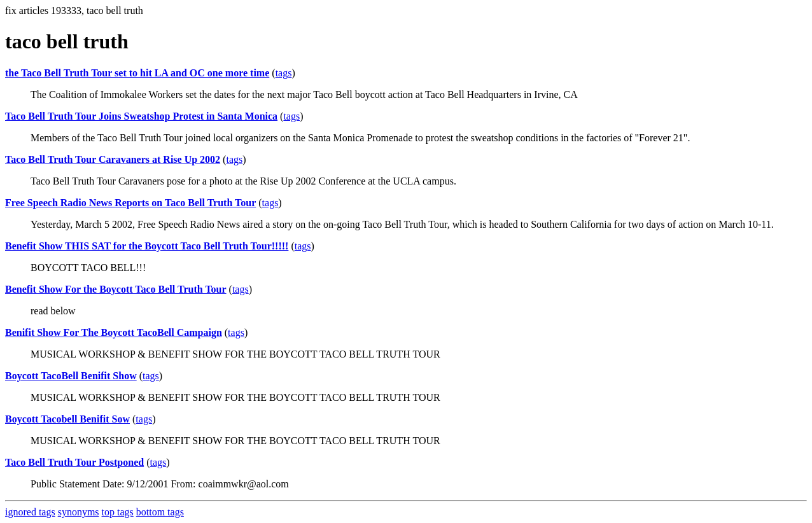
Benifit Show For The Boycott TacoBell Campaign (114, 332)
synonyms (79, 512)
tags (284, 73)
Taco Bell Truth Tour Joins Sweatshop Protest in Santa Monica (141, 116)
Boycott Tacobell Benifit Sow (67, 419)
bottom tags (160, 512)
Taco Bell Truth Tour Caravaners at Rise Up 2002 (113, 159)
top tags (118, 512)
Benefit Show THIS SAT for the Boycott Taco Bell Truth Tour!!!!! (147, 246)
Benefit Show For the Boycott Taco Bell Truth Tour (116, 289)
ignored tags (30, 512)
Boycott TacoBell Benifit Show (71, 376)
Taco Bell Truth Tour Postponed (74, 462)
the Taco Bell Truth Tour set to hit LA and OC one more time (137, 73)
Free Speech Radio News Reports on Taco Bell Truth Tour (130, 203)
